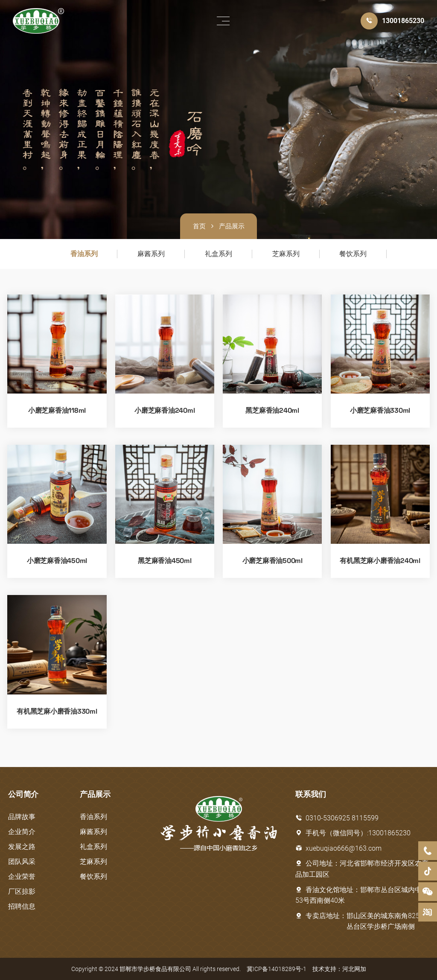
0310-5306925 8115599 (337, 818)
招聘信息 (22, 906)
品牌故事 (22, 817)
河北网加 (354, 969)
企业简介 (22, 832)
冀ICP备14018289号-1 (277, 969)
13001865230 (403, 21)
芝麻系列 (286, 254)
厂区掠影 (22, 891)
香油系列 (84, 254)
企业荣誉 (22, 876)
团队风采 (22, 862)
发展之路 (22, 847)
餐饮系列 (353, 254)
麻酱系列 (151, 254)
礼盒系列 (218, 254)
